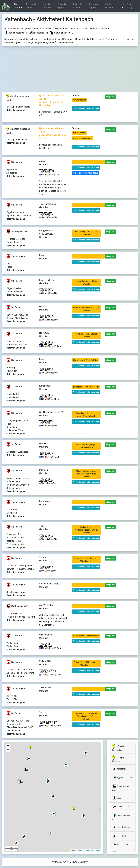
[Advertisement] (70, 71)
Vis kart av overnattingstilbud (86, 173)
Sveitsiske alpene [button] (110, 6)
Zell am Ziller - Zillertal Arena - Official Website (86, 664)
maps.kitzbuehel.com (82, 138)
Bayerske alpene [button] (62, 6)
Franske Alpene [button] (47, 6)
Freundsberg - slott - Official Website (86, 233)
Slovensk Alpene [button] (94, 6)
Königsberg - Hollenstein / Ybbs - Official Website (86, 415)
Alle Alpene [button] (17, 6)
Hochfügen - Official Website (85, 360)
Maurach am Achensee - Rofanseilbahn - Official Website (86, 474)
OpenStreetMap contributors (90, 850)
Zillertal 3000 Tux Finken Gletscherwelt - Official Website (86, 716)
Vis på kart (111, 97)
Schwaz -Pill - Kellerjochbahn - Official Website (86, 560)
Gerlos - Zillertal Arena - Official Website (86, 309)
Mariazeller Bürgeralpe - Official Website (86, 446)
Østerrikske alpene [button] (31, 6)
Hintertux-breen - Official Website (86, 335)
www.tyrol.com (80, 100)
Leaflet (73, 850)
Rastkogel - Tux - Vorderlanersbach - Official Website (86, 530)
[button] (123, 6)
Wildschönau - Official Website (86, 636)
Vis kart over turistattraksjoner (86, 108)
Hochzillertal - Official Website (86, 387)
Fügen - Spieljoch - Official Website (86, 283)
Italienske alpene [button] (78, 6)
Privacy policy (130, 6)
